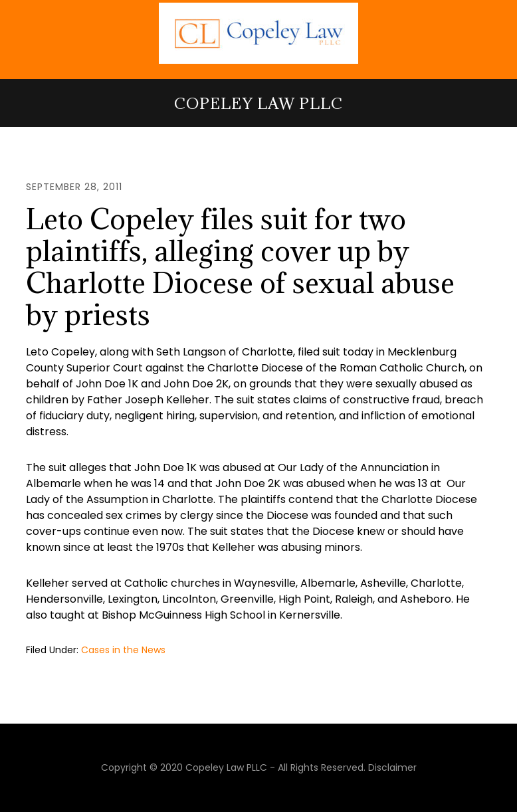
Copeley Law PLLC (258, 103)
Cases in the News (123, 650)
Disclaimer (392, 767)
